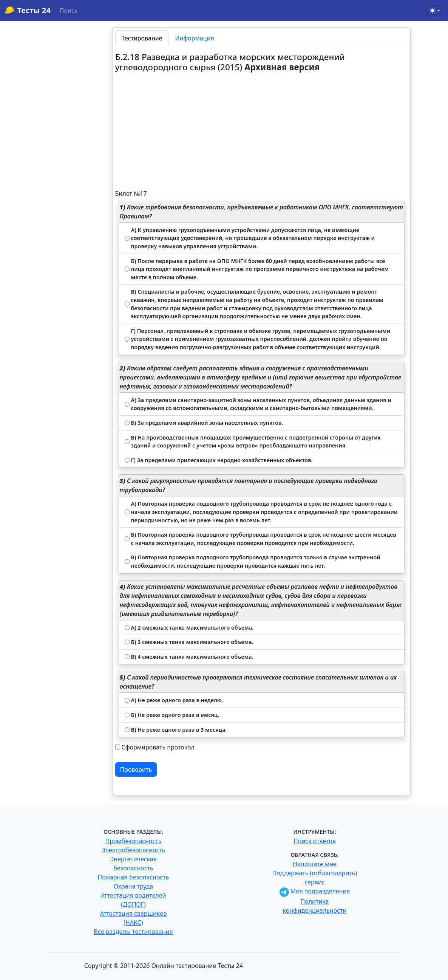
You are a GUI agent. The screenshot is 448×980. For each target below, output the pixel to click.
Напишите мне (315, 864)
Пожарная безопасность (133, 877)
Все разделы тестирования (133, 932)
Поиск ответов (315, 841)
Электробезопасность (133, 850)
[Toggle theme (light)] (435, 11)
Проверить (136, 769)
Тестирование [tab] (142, 38)
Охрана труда (133, 886)
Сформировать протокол (158, 747)
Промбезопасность (134, 841)
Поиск (69, 11)
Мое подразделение (315, 891)
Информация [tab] (195, 38)
